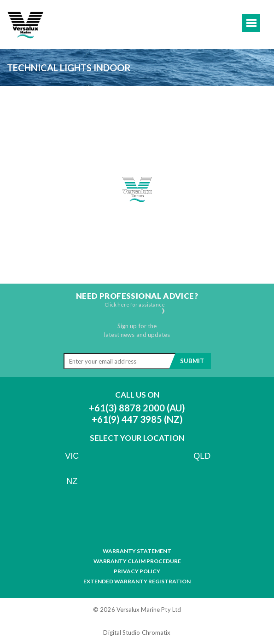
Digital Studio (122, 633)
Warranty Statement (137, 551)
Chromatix (156, 633)
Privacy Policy (137, 571)
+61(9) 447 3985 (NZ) (137, 419)
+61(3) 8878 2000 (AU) (137, 408)
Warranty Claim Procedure (137, 561)
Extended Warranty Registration (137, 581)
